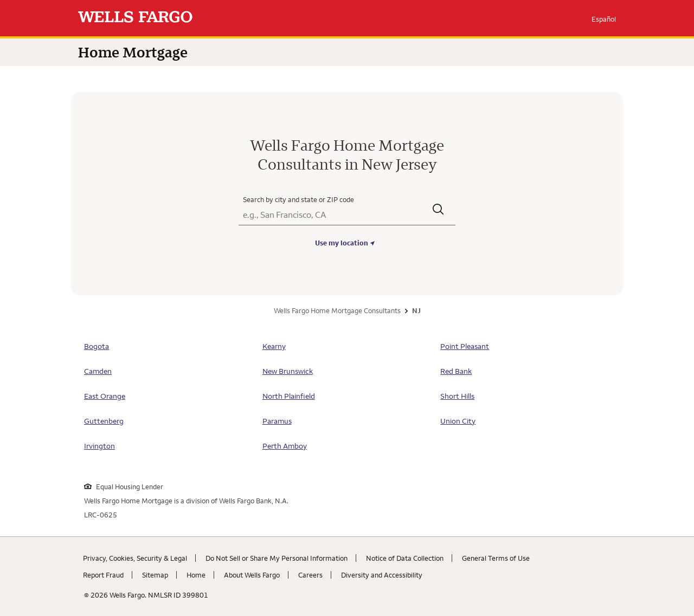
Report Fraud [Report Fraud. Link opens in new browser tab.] (103, 575)
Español (604, 19)
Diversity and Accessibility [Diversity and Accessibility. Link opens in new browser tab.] (382, 575)
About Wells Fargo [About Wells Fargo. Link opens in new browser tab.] (252, 575)
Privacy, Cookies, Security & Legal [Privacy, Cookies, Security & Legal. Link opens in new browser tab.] (135, 558)
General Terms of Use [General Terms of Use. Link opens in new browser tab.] (496, 558)
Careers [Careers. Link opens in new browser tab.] (310, 575)
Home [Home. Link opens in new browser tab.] (196, 575)
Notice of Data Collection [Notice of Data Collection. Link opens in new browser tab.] (405, 558)
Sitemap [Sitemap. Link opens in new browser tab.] (155, 575)
